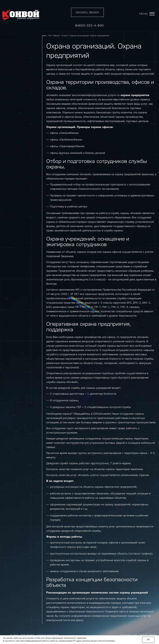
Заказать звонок (87, 13)
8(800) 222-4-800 (89, 26)
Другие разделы (10, 37)
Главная (56, 36)
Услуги (65, 36)
